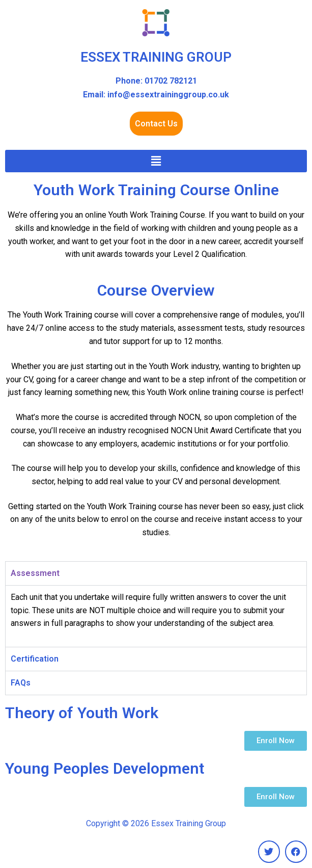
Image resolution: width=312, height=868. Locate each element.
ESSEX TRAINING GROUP (156, 57)
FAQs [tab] (21, 683)
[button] (156, 161)
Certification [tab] (35, 659)
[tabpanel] (156, 616)
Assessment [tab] (35, 573)
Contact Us (156, 124)
